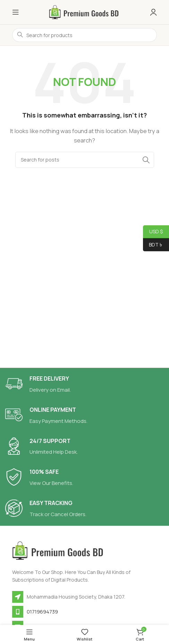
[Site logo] (85, 12)
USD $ (153, 232)
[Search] (85, 160)
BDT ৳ (153, 245)
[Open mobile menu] (16, 12)
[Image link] (59, 550)
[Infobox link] (84, 385)
